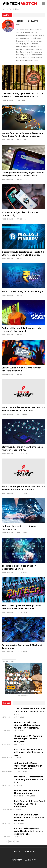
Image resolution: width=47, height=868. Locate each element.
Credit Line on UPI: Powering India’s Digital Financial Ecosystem (28, 739)
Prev (5, 841)
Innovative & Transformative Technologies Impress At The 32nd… (29, 780)
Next (12, 841)
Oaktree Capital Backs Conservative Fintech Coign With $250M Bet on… (28, 766)
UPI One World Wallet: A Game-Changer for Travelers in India (22, 369)
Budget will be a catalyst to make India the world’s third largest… (22, 330)
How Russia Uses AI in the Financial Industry (27, 792)
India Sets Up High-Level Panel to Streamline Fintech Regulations (29, 804)
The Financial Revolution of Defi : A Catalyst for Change (19, 567)
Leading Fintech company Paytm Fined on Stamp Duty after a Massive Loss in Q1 (23, 174)
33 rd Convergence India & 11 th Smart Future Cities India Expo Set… (30, 711)
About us (16, 851)
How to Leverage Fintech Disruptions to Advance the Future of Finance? (22, 607)
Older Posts (9, 661)
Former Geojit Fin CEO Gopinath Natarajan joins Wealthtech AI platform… (27, 725)
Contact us (30, 851)
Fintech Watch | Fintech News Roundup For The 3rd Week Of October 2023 (23, 409)
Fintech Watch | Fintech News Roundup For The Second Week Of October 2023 (23, 488)
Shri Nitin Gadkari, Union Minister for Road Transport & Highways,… (29, 818)
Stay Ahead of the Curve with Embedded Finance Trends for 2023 (22, 448)
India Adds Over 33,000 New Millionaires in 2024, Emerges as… (29, 752)
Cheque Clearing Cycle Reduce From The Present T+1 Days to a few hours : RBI (23, 95)
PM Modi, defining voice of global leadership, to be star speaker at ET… (29, 831)
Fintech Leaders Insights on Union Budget (23, 291)
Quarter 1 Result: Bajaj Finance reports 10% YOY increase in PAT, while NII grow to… (23, 253)
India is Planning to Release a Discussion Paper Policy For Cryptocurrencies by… (22, 135)
